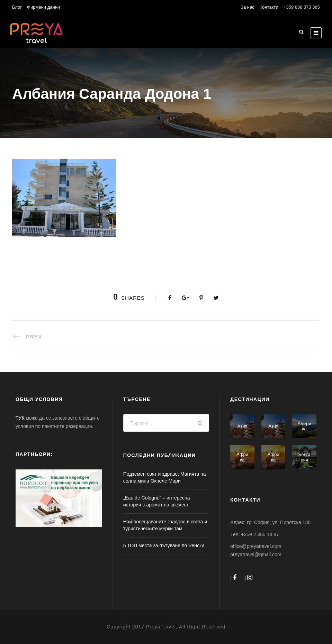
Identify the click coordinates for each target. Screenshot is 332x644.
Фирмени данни (43, 7)
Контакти (269, 7)
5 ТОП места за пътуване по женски (164, 545)
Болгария (304, 457)
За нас (248, 7)
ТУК (20, 418)
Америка (304, 426)
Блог (17, 7)
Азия (243, 426)
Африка (242, 457)
